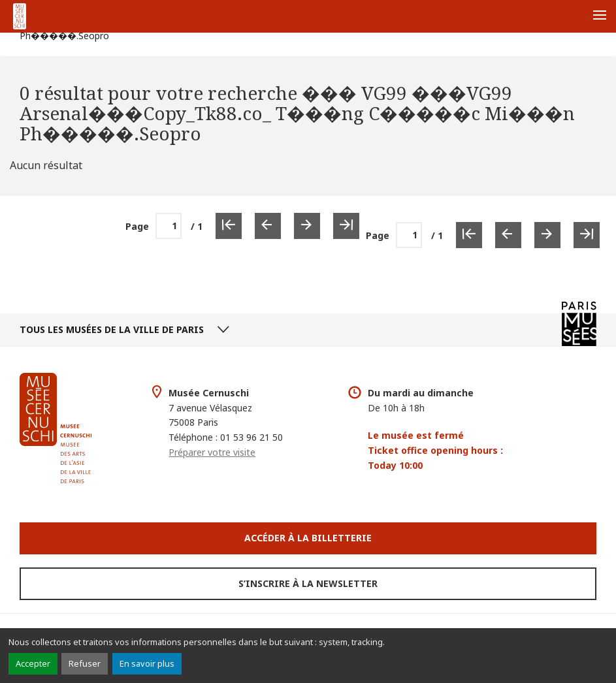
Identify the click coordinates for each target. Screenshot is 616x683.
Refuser (85, 663)
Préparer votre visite (212, 452)
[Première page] (469, 235)
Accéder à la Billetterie (308, 538)
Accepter (33, 663)
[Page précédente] (508, 235)
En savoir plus (147, 663)
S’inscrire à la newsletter (308, 583)
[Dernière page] (587, 235)
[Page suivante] (547, 235)
